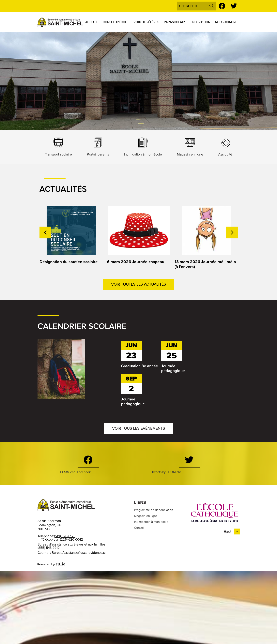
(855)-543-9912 (49, 548)
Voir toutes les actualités (139, 284)
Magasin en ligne (146, 516)
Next (232, 232)
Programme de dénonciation (154, 510)
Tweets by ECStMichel (167, 472)
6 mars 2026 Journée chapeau (136, 262)
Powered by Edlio (51, 564)
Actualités (63, 189)
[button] (92, 22)
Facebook (222, 7)
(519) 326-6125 (65, 536)
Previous (45, 232)
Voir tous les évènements (139, 428)
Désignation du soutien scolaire (69, 262)
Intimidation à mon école (151, 522)
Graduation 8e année (139, 366)
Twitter (234, 7)
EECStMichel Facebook (75, 472)
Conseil (139, 528)
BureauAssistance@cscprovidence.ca (79, 553)
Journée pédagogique (173, 368)
